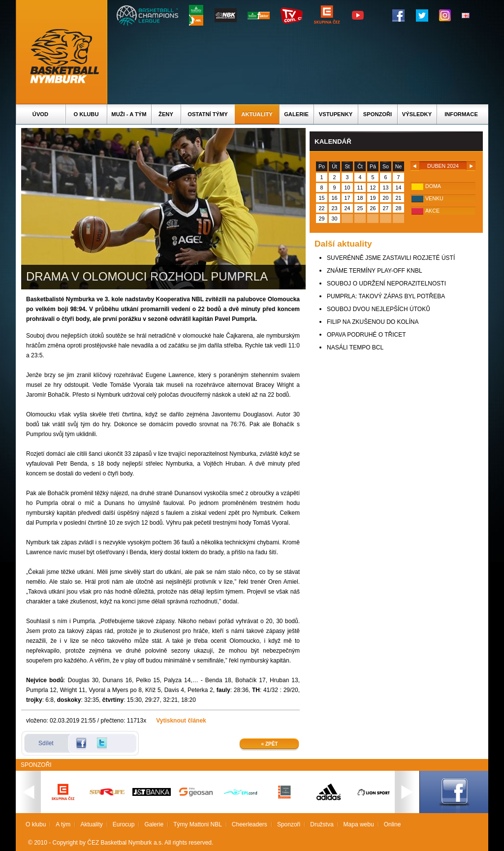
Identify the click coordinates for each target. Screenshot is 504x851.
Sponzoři (378, 114)
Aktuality (257, 114)
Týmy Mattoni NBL (198, 824)
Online (393, 824)
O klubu (86, 114)
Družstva (322, 824)
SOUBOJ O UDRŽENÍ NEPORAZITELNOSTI (386, 284)
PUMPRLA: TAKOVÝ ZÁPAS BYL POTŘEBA (386, 296)
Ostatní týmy (208, 114)
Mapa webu (359, 824)
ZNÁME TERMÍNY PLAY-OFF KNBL (375, 271)
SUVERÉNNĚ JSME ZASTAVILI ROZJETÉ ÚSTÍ (391, 258)
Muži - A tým (129, 114)
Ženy (166, 114)
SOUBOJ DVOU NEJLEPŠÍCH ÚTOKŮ (378, 309)
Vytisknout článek (181, 721)
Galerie (296, 114)
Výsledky (417, 114)
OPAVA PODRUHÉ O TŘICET (366, 335)
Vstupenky (336, 114)
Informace (461, 114)
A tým (63, 824)
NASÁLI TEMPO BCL (355, 347)
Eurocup (124, 824)
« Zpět (270, 744)
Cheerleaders (250, 824)
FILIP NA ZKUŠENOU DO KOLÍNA (373, 322)
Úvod (40, 114)
